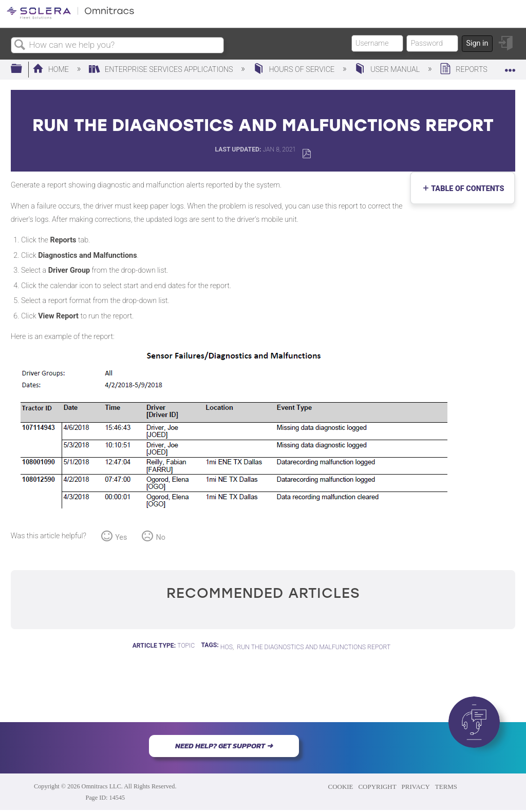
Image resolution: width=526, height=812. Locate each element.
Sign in (477, 43)
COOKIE (341, 787)
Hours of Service (295, 70)
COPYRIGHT (377, 787)
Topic (186, 646)
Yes (121, 537)
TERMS (446, 787)
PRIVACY (416, 787)
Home (52, 70)
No (161, 537)
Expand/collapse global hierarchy (23, 69)
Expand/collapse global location (510, 66)
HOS (227, 647)
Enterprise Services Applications (162, 70)
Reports (464, 70)
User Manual (388, 70)
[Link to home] (70, 17)
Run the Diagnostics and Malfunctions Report (314, 647)
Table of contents (465, 189)
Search (20, 45)
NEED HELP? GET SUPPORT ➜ (224, 746)
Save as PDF (306, 154)
